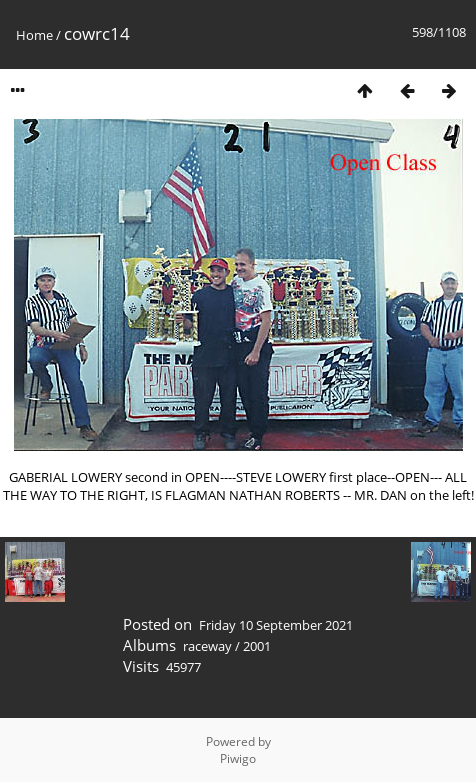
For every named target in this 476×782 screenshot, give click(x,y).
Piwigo (238, 758)
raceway (207, 646)
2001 (257, 646)
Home (34, 35)
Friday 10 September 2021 (276, 625)
